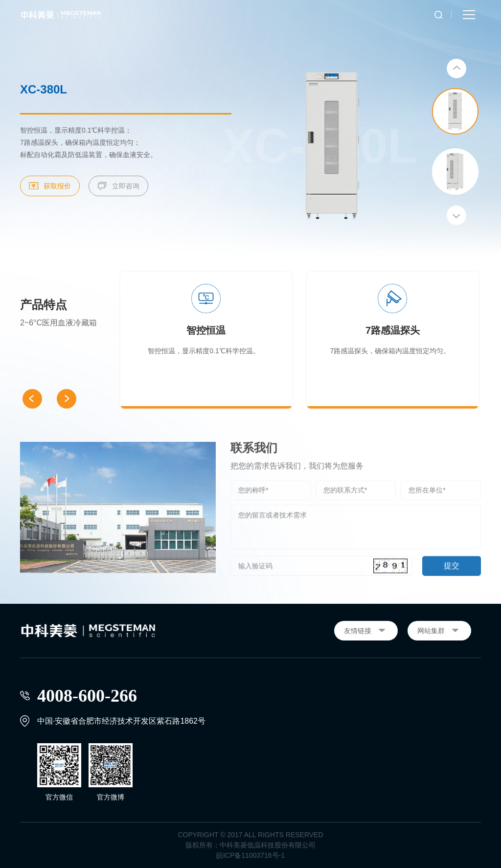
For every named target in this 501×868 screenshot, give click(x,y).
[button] (456, 69)
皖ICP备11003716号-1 (250, 855)
